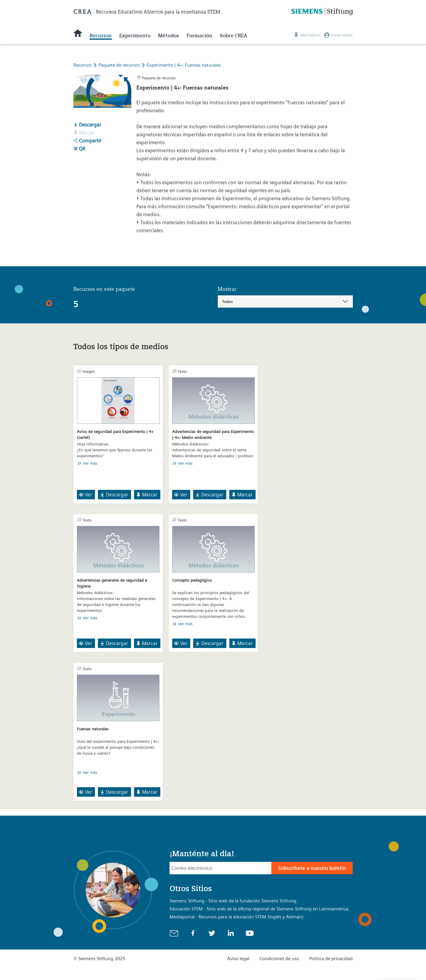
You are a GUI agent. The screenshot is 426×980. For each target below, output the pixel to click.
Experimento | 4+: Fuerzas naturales (184, 65)
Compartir (87, 141)
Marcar (147, 495)
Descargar (87, 125)
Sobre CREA (234, 36)
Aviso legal (238, 959)
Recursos (101, 36)
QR (79, 149)
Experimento (135, 36)
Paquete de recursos (120, 65)
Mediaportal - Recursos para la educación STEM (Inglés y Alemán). (237, 917)
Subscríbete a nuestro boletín (312, 868)
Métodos (169, 36)
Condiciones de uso (279, 959)
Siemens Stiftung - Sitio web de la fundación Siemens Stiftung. (234, 901)
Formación (200, 36)
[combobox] (285, 301)
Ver (85, 495)
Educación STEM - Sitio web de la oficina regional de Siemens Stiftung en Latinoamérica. (260, 909)
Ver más (90, 463)
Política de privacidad (331, 959)
